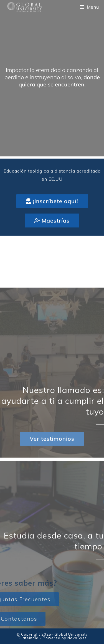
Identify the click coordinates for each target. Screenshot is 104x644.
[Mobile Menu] (89, 7)
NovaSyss (77, 638)
